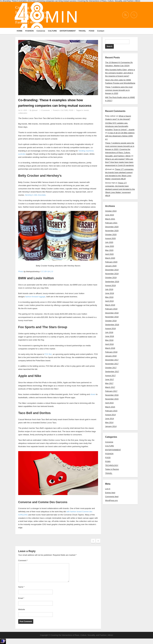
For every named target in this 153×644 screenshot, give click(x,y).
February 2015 (111, 411)
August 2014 (110, 415)
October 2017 (111, 368)
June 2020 (110, 246)
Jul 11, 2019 (23, 110)
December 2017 (112, 360)
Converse (41, 31)
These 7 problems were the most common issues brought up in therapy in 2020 (119, 90)
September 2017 (112, 372)
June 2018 (110, 336)
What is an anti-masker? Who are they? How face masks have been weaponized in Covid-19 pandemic (120, 162)
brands (86, 110)
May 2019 (109, 297)
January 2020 (111, 266)
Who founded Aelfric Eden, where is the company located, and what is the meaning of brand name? (120, 73)
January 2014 (111, 426)
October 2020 (111, 235)
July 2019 (109, 289)
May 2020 (109, 250)
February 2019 (111, 309)
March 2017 (110, 387)
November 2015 (112, 399)
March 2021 (110, 219)
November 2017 (112, 364)
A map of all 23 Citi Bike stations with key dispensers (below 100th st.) (120, 136)
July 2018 (109, 332)
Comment (23, 560)
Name (21, 587)
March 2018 (110, 348)
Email (21, 598)
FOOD (92, 31)
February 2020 (111, 262)
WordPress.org (111, 500)
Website (22, 609)
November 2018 (112, 317)
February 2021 (111, 223)
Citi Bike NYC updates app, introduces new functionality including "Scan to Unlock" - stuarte (120, 126)
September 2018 (112, 325)
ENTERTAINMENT (68, 31)
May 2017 (109, 383)
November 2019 (112, 274)
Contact (101, 31)
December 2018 (112, 313)
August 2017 (110, 376)
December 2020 (112, 227)
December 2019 (112, 270)
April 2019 (109, 301)
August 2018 (110, 328)
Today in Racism (112, 469)
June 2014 (110, 419)
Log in (108, 489)
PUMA (108, 461)
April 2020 (109, 254)
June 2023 (110, 215)
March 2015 (110, 407)
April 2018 (109, 344)
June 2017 (110, 379)
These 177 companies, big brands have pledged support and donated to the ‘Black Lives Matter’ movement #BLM (120, 189)
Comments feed (112, 497)
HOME (20, 31)
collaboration (23, 113)
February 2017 (111, 391)
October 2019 (111, 278)
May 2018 (109, 340)
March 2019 (110, 305)
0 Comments (45, 110)
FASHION (30, 31)
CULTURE (52, 31)
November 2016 (112, 395)
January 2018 (111, 356)
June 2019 (110, 293)
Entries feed (110, 493)
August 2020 (110, 238)
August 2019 (110, 285)
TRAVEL (82, 31)
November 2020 (112, 231)
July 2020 (109, 242)
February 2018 (111, 352)
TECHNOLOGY (112, 465)
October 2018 (111, 321)
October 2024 (111, 211)
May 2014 (109, 422)
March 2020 (110, 258)
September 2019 (112, 282)
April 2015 (109, 403)
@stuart (35, 110)
